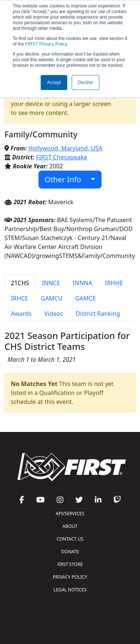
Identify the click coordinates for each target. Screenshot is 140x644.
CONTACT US (70, 539)
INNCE (51, 283)
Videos (54, 314)
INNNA (83, 283)
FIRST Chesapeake (62, 157)
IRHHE (114, 283)
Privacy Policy (46, 44)
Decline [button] (85, 83)
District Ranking (98, 314)
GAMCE (85, 298)
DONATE (70, 552)
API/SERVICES (70, 514)
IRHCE (19, 298)
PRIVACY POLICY (70, 577)
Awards (21, 314)
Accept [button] (54, 83)
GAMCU (52, 298)
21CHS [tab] (20, 283)
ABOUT (70, 526)
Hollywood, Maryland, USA (65, 148)
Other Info (67, 179)
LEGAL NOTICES (70, 590)
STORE (70, 564)
